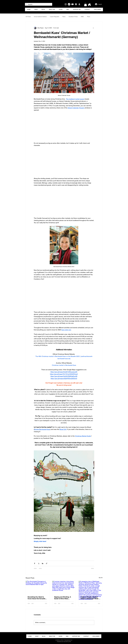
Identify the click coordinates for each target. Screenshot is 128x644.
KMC (82, 17)
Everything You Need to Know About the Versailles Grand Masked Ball (37, 598)
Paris (64, 17)
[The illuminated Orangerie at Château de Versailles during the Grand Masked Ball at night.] (38, 587)
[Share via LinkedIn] (43, 563)
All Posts (28, 17)
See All (101, 578)
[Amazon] (79, 4)
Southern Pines (73, 17)
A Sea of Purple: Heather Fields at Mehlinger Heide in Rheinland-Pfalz (90, 598)
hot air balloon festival (40, 17)
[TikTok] (69, 4)
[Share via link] (47, 563)
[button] (85, 5)
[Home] (89, 5)
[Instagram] (66, 4)
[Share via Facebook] (35, 563)
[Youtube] (72, 4)
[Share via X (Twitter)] (39, 563)
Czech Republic (55, 17)
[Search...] (38, 5)
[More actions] (93, 28)
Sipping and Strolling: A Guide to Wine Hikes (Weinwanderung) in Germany (63, 598)
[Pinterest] (76, 4)
